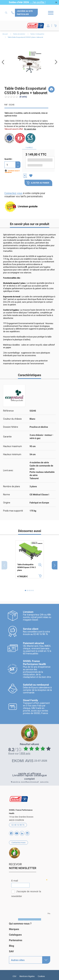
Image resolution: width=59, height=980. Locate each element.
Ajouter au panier (38, 183)
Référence (8, 411)
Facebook (11, 833)
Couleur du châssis (12, 419)
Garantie (7, 437)
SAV (11, 951)
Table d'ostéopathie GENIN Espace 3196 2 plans (27, 567)
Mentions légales (27, 976)
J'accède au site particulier (25, 13)
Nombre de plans (12, 486)
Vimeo (22, 833)
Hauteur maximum (13, 446)
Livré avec (8, 470)
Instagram (27, 833)
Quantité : (8, 159)
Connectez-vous (13, 193)
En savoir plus (30, 129)
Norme (7, 495)
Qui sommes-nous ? (20, 924)
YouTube (17, 833)
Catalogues (15, 935)
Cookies (41, 976)
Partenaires (16, 940)
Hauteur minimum (12, 454)
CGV (14, 976)
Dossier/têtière (11, 427)
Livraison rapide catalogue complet (30, 777)
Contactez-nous (13, 13)
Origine (7, 503)
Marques (14, 929)
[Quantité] (10, 165)
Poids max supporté (13, 511)
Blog (11, 946)
